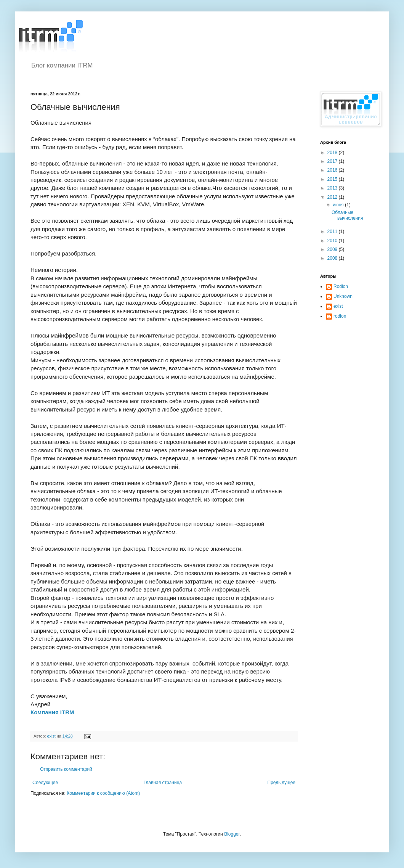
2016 (333, 170)
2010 (333, 241)
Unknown (343, 296)
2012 (333, 197)
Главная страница (163, 783)
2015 (333, 179)
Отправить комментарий (66, 769)
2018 (333, 153)
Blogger (232, 834)
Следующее (45, 783)
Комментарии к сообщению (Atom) (103, 793)
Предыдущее (281, 783)
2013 (333, 188)
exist (338, 306)
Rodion (341, 286)
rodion (340, 316)
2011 (333, 231)
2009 (333, 249)
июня (339, 205)
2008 (333, 258)
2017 (333, 161)
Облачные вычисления (347, 215)
